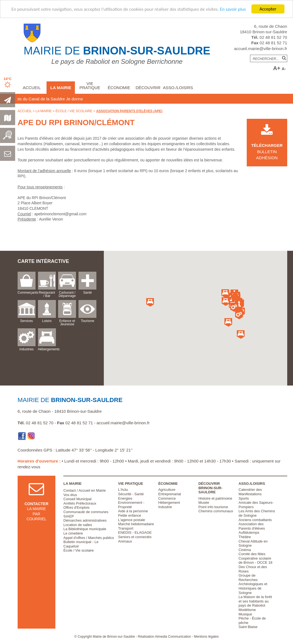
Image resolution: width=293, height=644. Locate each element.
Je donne (100, 99)
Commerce (167, 498)
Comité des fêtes (252, 554)
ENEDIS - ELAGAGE (135, 532)
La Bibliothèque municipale (85, 529)
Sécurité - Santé (131, 494)
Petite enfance (130, 515)
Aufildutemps (249, 532)
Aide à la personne (133, 511)
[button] (239, 305)
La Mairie (61, 88)
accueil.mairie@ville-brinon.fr (261, 49)
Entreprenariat (170, 494)
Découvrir (148, 88)
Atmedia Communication (173, 637)
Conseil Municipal (77, 499)
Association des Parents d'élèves (252, 526)
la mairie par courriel (36, 506)
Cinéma (245, 550)
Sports (244, 498)
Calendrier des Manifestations (250, 492)
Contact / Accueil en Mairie (85, 490)
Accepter (268, 9)
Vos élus (70, 495)
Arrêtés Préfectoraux (80, 503)
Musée (204, 503)
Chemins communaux (216, 511)
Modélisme (247, 610)
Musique (245, 614)
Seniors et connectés (135, 537)
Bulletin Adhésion (267, 146)
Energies (125, 498)
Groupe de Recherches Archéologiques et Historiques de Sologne (253, 584)
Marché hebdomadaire (136, 524)
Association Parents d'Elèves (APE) (129, 111)
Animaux (125, 541)
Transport (126, 528)
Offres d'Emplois (76, 507)
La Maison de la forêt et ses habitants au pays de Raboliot (255, 601)
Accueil (32, 88)
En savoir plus (233, 9)
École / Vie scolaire (74, 111)
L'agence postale (132, 520)
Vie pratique (90, 86)
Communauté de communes (86, 512)
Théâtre (245, 537)
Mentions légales (206, 637)
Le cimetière (73, 533)
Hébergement (169, 503)
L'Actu (123, 490)
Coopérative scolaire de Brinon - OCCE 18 (255, 561)
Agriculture (167, 490)
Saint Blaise (248, 627)
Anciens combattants (255, 520)
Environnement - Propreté (131, 505)
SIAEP (69, 516)
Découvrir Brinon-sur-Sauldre (210, 488)
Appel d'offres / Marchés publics (89, 538)
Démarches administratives (85, 520)
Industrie (165, 507)
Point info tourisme (213, 507)
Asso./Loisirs (178, 88)
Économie (119, 88)
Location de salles (78, 525)
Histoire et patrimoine (215, 498)
